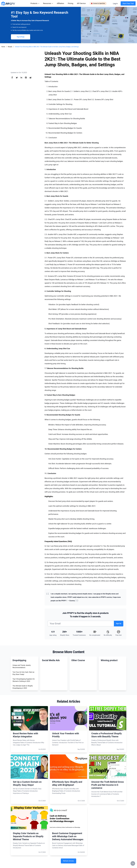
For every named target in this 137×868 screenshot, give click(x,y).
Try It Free (21, 37)
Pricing (70, 3)
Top (133, 863)
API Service (81, 3)
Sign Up (119, 624)
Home (3, 47)
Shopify (10, 47)
